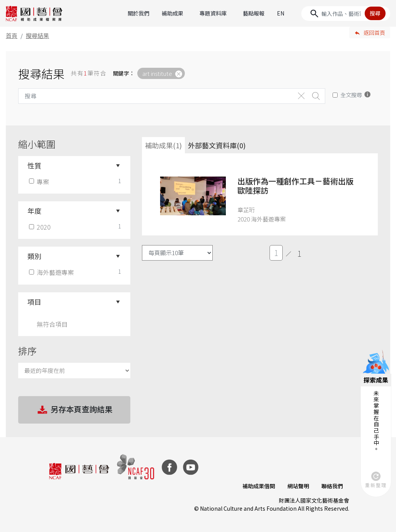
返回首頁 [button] (374, 33)
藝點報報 (254, 13)
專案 (40, 182)
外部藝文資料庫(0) (217, 145)
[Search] (346, 14)
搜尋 (375, 13)
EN (281, 13)
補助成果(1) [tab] (163, 145)
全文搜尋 (351, 95)
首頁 (12, 35)
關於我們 (138, 13)
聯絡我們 (332, 486)
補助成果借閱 (259, 486)
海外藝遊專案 (52, 272)
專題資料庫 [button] (213, 13)
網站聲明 (298, 486)
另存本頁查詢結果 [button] (74, 410)
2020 (41, 227)
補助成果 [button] (172, 13)
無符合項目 (52, 324)
